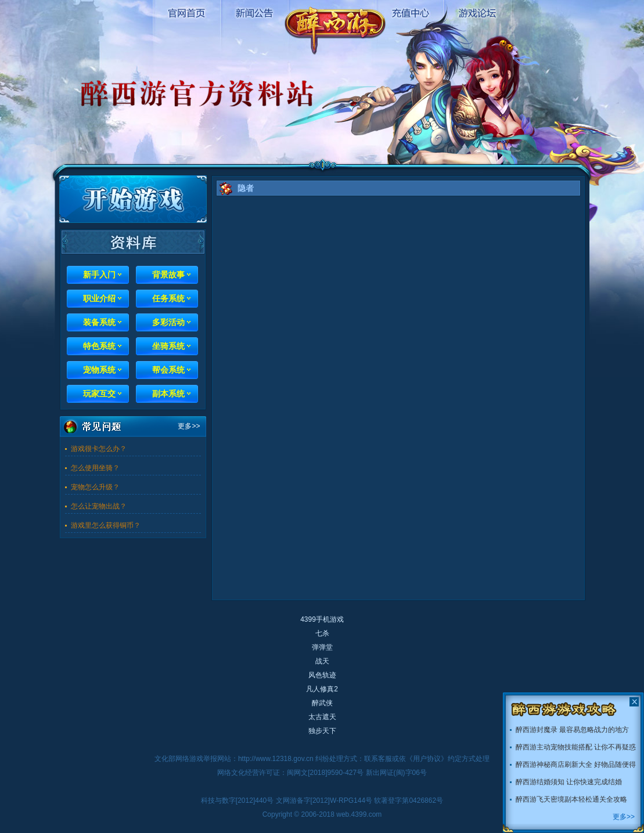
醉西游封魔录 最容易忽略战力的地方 (572, 730)
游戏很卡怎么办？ (99, 449)
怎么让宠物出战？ (99, 506)
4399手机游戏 (322, 619)
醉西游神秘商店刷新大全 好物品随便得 (576, 765)
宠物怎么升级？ (95, 487)
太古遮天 (322, 717)
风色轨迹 (322, 675)
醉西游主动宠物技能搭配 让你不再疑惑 (576, 747)
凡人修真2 (322, 689)
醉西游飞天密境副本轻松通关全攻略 (571, 799)
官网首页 (186, 12)
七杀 (322, 633)
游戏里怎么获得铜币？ (106, 525)
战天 (322, 661)
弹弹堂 (322, 647)
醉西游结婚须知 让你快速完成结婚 (569, 782)
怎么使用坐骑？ (95, 468)
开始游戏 (133, 199)
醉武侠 (322, 703)
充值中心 (409, 12)
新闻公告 (254, 12)
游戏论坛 (477, 12)
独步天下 (322, 731)
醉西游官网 (335, 27)
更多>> (189, 426)
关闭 (634, 702)
